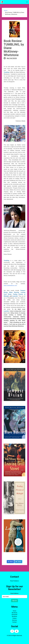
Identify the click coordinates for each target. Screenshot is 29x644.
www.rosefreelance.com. (11, 285)
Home (6, 11)
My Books (14, 613)
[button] (27, 2)
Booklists (15, 616)
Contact (15, 622)
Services (14, 620)
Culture (14, 618)
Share (10, 562)
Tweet (18, 562)
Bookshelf (14, 615)
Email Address (14, 593)
